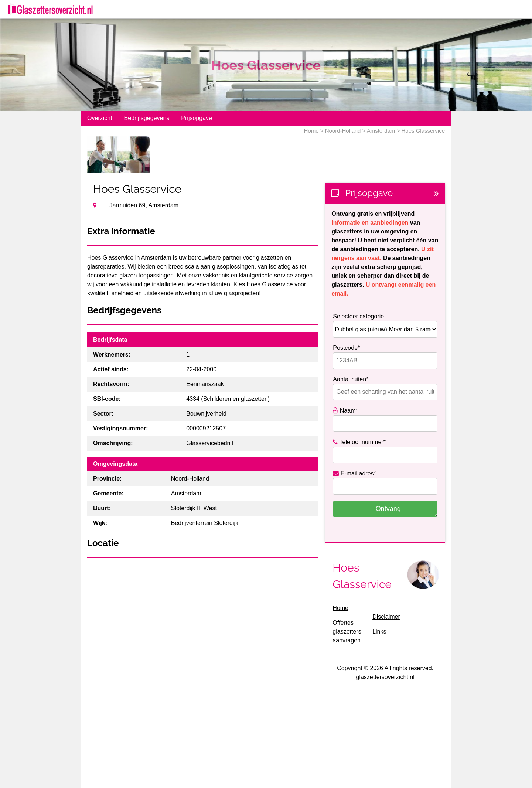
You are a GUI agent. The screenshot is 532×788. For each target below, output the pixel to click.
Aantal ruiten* (351, 379)
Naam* (345, 411)
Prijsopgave (197, 118)
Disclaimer (386, 617)
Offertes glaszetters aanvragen (347, 632)
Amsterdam (381, 131)
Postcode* (346, 348)
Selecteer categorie (358, 316)
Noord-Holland (343, 131)
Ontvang (388, 509)
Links (379, 632)
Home (311, 131)
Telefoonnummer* (359, 442)
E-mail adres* (354, 473)
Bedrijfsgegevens (147, 118)
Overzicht (100, 118)
